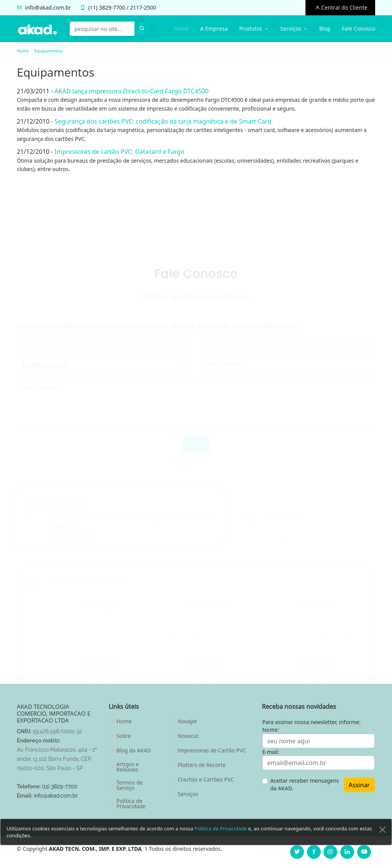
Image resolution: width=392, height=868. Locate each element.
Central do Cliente (344, 7)
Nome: (271, 730)
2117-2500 (143, 7)
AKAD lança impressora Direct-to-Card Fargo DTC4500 (128, 91)
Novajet (187, 721)
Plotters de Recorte (202, 765)
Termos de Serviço (130, 785)
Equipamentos (48, 51)
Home (181, 29)
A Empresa (214, 29)
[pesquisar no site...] (102, 29)
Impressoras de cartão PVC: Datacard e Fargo (116, 152)
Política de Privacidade (221, 842)
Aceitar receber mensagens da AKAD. (305, 784)
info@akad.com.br (48, 7)
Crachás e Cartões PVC (206, 780)
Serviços (188, 794)
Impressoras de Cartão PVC (212, 751)
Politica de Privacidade (131, 804)
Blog (325, 29)
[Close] (382, 844)
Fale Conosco (359, 29)
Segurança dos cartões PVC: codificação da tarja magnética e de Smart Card (159, 121)
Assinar (359, 785)
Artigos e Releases (128, 767)
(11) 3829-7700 (60, 786)
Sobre (124, 736)
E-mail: (271, 752)
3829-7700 (112, 7)
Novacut (188, 736)
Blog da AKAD (134, 751)
